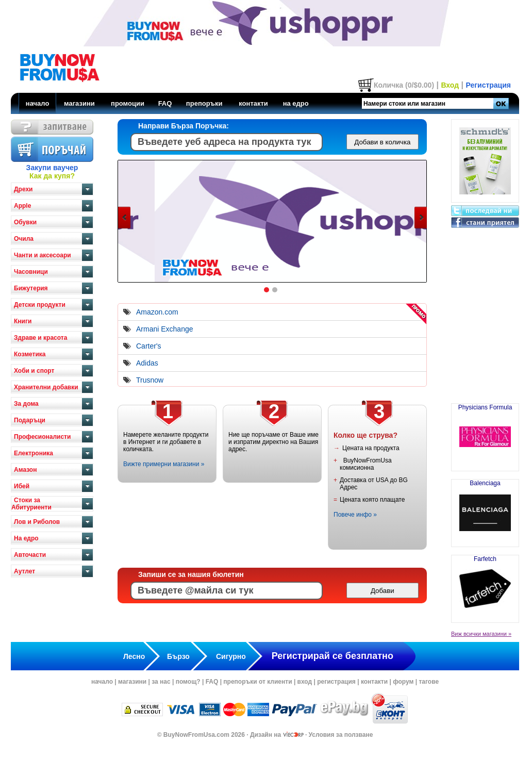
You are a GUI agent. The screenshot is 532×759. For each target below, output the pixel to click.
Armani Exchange (165, 329)
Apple (22, 206)
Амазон (25, 470)
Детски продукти (40, 305)
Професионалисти (42, 437)
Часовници (31, 272)
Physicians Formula (485, 433)
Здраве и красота (40, 338)
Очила (24, 239)
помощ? (188, 682)
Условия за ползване (341, 735)
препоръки (204, 103)
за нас (161, 682)
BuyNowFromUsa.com (196, 735)
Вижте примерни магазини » (164, 464)
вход (305, 682)
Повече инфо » (355, 515)
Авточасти (30, 555)
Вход (450, 85)
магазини (79, 103)
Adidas (147, 363)
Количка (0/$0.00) (404, 85)
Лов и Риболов (37, 522)
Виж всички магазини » (481, 634)
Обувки (25, 222)
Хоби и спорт (34, 371)
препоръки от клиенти (257, 682)
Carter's (149, 346)
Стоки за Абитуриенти (31, 504)
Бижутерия (31, 288)
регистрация (336, 682)
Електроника (34, 453)
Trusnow (150, 380)
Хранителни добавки (46, 387)
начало (38, 103)
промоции (128, 103)
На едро (26, 538)
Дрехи (23, 189)
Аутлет (24, 571)
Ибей (22, 486)
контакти (253, 103)
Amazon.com (157, 312)
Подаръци (30, 420)
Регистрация (488, 85)
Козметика (30, 354)
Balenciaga (485, 509)
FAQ (165, 103)
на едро (296, 103)
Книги (23, 321)
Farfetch (485, 585)
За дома (26, 404)
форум (403, 682)
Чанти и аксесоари (43, 255)
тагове (429, 682)
